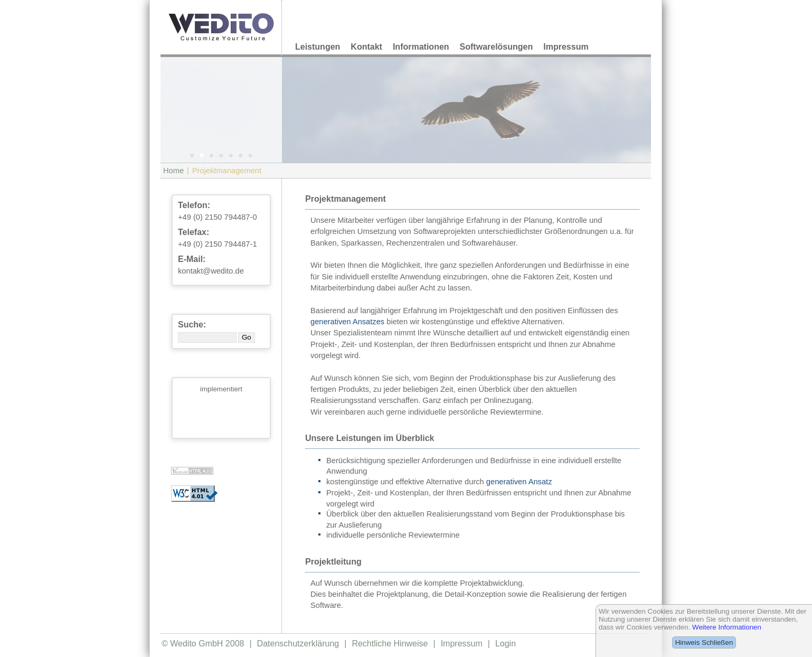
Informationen (421, 47)
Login (506, 644)
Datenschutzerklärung (298, 644)
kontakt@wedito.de (211, 271)
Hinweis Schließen (704, 642)
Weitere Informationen (727, 627)
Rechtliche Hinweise (390, 644)
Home (173, 171)
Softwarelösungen (497, 47)
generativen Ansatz (519, 482)
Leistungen (318, 47)
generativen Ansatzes (347, 322)
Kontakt (366, 47)
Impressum (566, 47)
